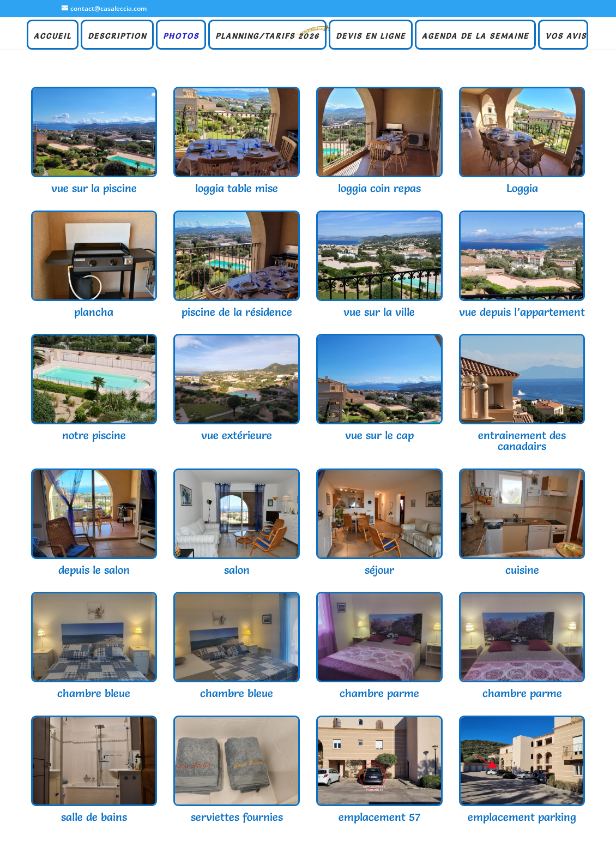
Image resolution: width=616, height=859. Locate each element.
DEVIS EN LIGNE (371, 37)
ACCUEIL (53, 37)
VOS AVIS (566, 37)
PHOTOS (181, 37)
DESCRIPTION (117, 37)
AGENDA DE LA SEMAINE (475, 37)
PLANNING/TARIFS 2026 (267, 37)
